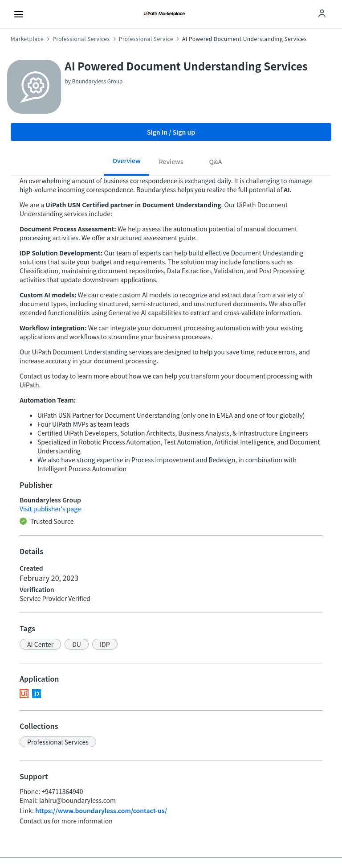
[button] (40, 644)
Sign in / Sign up (171, 132)
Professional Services (81, 39)
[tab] (126, 164)
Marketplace (27, 39)
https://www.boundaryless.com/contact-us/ (101, 810)
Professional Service (146, 39)
